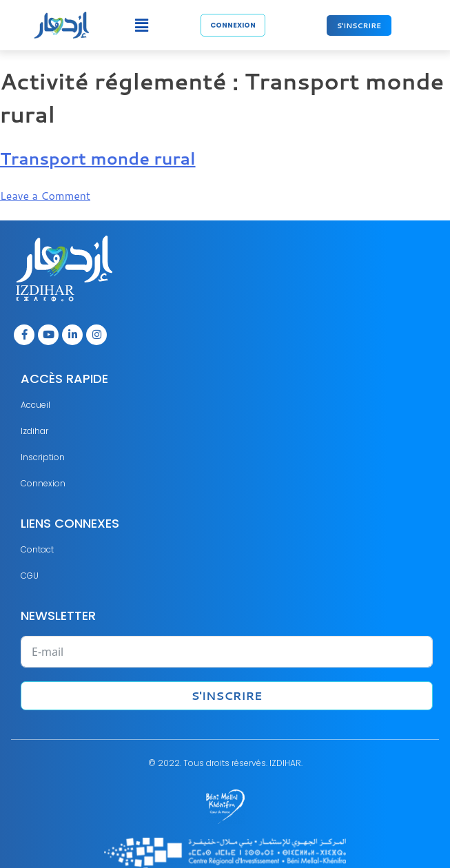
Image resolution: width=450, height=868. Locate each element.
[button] (142, 25)
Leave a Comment (45, 195)
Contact (37, 549)
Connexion (43, 483)
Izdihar (34, 431)
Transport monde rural (98, 158)
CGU (30, 576)
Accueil (35, 405)
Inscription (43, 457)
